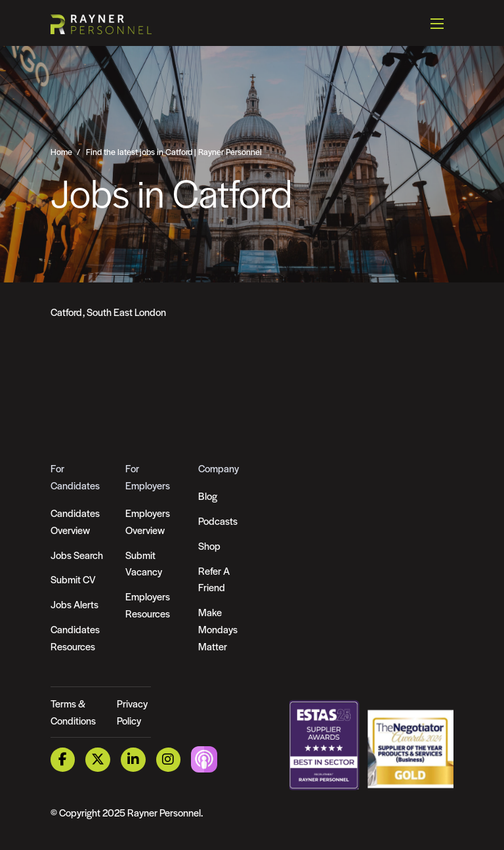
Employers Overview (148, 521)
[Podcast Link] (204, 758)
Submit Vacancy (144, 563)
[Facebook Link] (63, 760)
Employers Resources (148, 605)
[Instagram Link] (169, 760)
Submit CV (73, 579)
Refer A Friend (214, 579)
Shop (209, 546)
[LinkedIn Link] (133, 760)
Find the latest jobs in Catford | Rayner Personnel (174, 152)
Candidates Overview (75, 521)
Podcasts (218, 521)
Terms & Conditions (73, 712)
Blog (208, 496)
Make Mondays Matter (218, 629)
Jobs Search (77, 555)
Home (61, 152)
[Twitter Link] (98, 760)
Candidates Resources (75, 637)
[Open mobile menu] (437, 23)
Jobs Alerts (74, 604)
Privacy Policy (132, 712)
